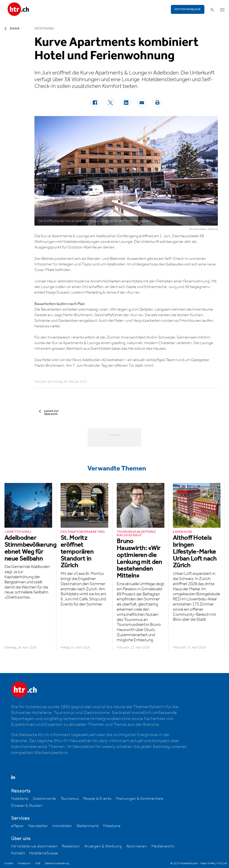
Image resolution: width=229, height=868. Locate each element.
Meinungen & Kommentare (140, 799)
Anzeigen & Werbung (103, 846)
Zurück (15, 28)
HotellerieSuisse (44, 853)
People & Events (97, 799)
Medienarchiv (163, 846)
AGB (38, 863)
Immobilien (62, 826)
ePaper (17, 826)
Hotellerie (20, 799)
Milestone (112, 826)
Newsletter (38, 826)
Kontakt (18, 853)
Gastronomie (44, 799)
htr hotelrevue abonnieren (34, 846)
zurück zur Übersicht (51, 413)
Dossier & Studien (27, 806)
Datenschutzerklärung (57, 863)
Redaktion (71, 846)
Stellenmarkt (88, 826)
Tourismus (70, 799)
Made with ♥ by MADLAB (213, 863)
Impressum (24, 863)
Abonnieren (137, 846)
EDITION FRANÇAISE (188, 9)
